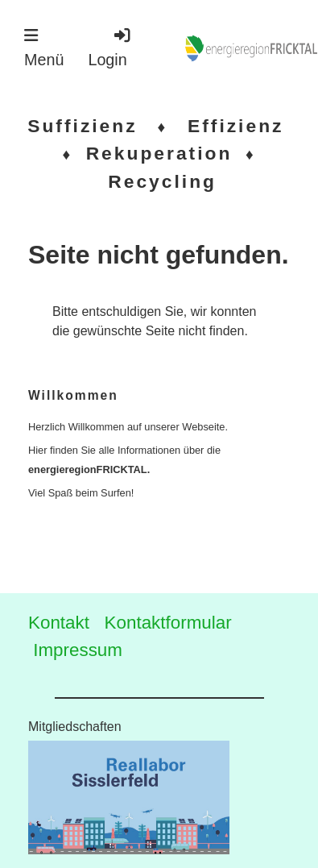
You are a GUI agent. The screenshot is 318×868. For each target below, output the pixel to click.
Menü (44, 48)
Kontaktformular (168, 623)
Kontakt (59, 623)
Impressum (78, 650)
